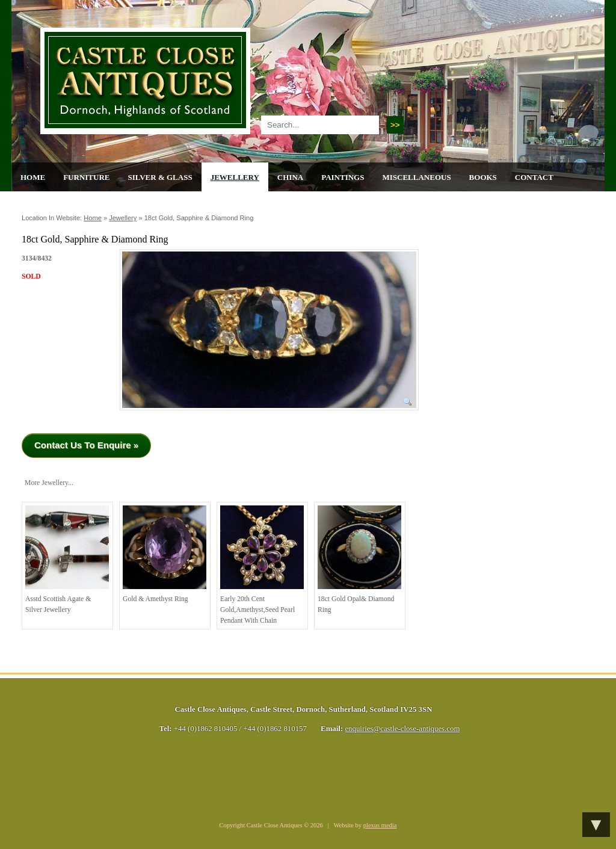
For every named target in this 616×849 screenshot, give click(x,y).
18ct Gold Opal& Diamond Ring (359, 560)
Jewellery (235, 177)
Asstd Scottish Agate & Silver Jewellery (67, 560)
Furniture (86, 177)
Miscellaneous (416, 177)
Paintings (343, 177)
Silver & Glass (160, 177)
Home (33, 177)
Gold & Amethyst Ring (165, 554)
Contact (534, 177)
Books (483, 177)
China (290, 177)
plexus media (380, 825)
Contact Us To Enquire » (86, 445)
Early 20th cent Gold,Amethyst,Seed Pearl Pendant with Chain (262, 565)
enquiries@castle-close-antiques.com (402, 729)
